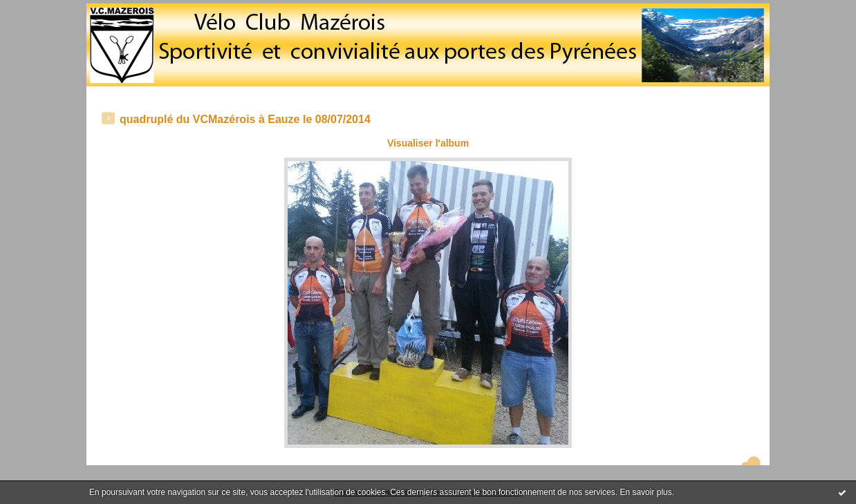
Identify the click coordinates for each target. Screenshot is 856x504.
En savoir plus (645, 492)
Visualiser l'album (428, 143)
